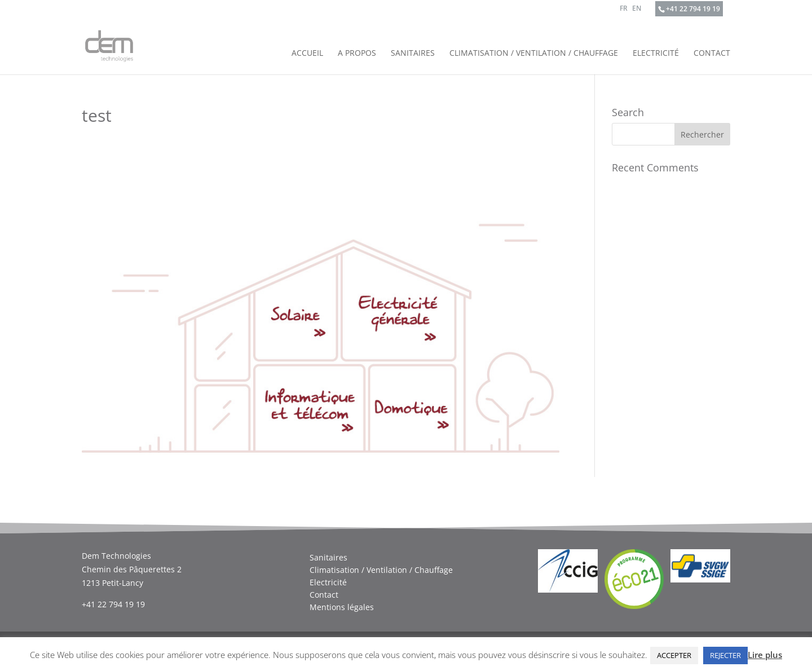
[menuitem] (624, 11)
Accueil (307, 54)
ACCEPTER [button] (674, 655)
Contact (712, 54)
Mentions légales (342, 607)
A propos (357, 54)
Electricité (656, 54)
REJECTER (725, 655)
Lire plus (765, 655)
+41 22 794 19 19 (693, 9)
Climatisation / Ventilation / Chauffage (534, 54)
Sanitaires (413, 54)
